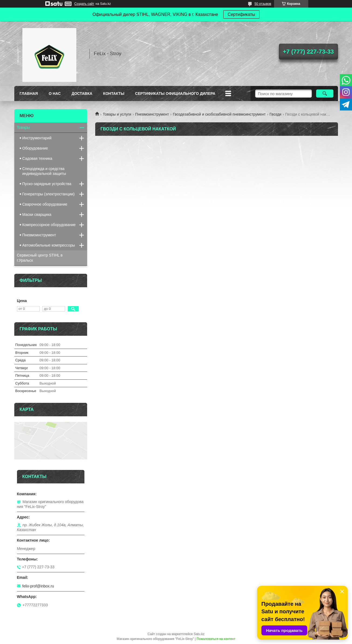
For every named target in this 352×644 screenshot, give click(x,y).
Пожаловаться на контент (216, 639)
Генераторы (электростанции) (49, 194)
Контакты (114, 94)
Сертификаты (241, 14)
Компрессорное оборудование (49, 225)
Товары (23, 127)
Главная (29, 94)
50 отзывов (263, 4)
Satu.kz (199, 634)
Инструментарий (37, 138)
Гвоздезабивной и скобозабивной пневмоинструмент (219, 114)
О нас (55, 94)
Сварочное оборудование (45, 204)
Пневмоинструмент (152, 114)
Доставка (82, 94)
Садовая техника (37, 158)
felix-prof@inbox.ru (38, 586)
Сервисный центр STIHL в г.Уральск (40, 258)
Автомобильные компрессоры (49, 245)
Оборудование (35, 148)
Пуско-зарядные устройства (47, 184)
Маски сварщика (37, 214)
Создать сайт (84, 4)
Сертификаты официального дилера (175, 94)
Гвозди (275, 114)
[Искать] (325, 94)
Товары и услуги (117, 114)
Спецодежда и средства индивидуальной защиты (44, 171)
